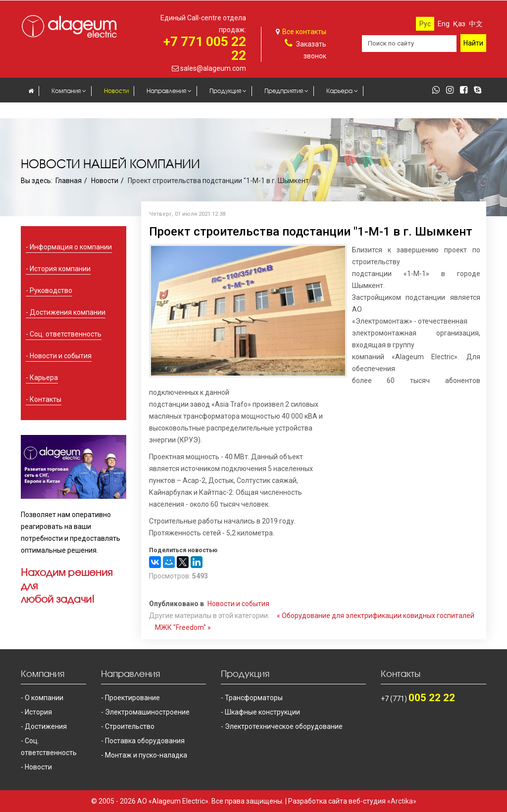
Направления (166, 91)
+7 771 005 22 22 (205, 48)
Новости (116, 91)
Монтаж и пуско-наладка (146, 755)
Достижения (46, 726)
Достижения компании (68, 312)
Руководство (51, 290)
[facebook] (466, 91)
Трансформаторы (254, 698)
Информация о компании (71, 247)
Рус (425, 24)
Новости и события (61, 356)
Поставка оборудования (145, 741)
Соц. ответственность (66, 334)
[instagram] (452, 91)
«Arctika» (402, 801)
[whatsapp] (438, 91)
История (38, 712)
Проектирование (132, 698)
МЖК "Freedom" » (183, 627)
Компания (66, 91)
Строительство (130, 726)
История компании (60, 269)
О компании (44, 698)
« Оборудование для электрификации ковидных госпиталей (376, 616)
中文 (476, 24)
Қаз (459, 24)
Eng (444, 24)
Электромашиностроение (147, 712)
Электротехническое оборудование (284, 726)
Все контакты (304, 32)
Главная (69, 181)
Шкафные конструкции (262, 712)
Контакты (82, 111)
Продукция (225, 91)
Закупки (40, 111)
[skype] (480, 91)
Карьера (339, 91)
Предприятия (284, 91)
